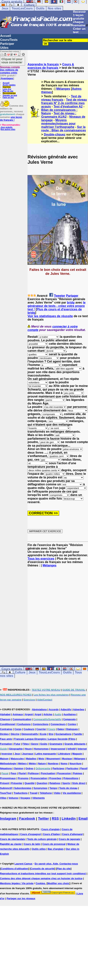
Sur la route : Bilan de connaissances (64, 129)
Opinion (19, 768)
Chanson (5, 719)
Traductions (21, 793)
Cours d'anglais (51, 829)
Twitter (43, 819)
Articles (48, 714)
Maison (4, 759)
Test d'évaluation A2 (68, 107)
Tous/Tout (6, 793)
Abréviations (39, 709)
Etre (51, 734)
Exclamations (64, 734)
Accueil (6, 36)
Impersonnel (58, 749)
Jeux (5, 8)
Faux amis (6, 739)
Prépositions (71, 778)
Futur (17, 744)
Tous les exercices (41, 559)
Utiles (4, 48)
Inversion (7, 754)
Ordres (29, 768)
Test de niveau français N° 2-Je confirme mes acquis (64, 103)
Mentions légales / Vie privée (17, 883)
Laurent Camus (23, 864)
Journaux (28, 754)
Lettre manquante (46, 754)
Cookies (40, 883)
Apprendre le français (43, 64)
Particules (72, 768)
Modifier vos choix (58, 883)
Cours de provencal (54, 844)
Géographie (16, 749)
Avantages (7, 78)
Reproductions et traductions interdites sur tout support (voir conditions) (43, 873)
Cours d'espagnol (30, 834)
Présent (5, 783)
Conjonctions (41, 724)
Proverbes (55, 778)
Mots (41, 759)
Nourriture (76, 763)
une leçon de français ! (11, 119)
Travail (33, 793)
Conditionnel (7, 724)
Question (42, 783)
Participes (58, 768)
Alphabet (5, 714)
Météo (32, 763)
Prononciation (39, 778)
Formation (6, 744)
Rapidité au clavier (11, 844)
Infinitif (72, 749)
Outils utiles (39, 849)
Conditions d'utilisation (14, 869)
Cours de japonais (70, 839)
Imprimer (7, 87)
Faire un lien (8, 97)
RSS (55, 819)
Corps (18, 729)
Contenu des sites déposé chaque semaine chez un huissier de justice (41, 878)
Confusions (24, 724)
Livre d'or (7, 89)
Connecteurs (58, 724)
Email (83, 819)
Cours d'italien (51, 834)
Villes (3, 798)
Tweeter (59, 296)
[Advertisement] (38, 613)
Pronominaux (8, 778)
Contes (72, 724)
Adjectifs (66, 709)
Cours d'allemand (72, 834)
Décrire (15, 734)
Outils (40, 8)
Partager (72, 296)
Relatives (55, 783)
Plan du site (8, 91)
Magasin (77, 754)
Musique (67, 759)
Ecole (43, 734)
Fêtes (26, 744)
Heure (28, 749)
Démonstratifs (30, 734)
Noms (64, 763)
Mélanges (63, 89)
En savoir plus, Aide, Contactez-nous (56, 864)
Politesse (33, 773)
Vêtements (38, 798)
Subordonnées (23, 788)
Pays (13, 773)
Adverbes (79, 709)
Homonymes (41, 749)
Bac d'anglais (56, 849)
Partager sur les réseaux (21, 898)
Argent (29, 714)
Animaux (18, 714)
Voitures (13, 798)
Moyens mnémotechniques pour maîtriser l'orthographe (58, 124)
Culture (29, 5)
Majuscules (17, 759)
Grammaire (56, 744)
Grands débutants (75, 744)
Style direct (79, 783)
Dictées (4, 734)
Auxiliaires (70, 714)
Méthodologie (8, 763)
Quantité (29, 783)
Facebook (27, 819)
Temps (53, 788)
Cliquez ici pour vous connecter (12, 60)
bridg (71, 303)
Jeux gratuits (6, 127)
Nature (42, 763)
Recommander (9, 93)
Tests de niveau (68, 788)
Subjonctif (6, 788)
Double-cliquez (55, 134)
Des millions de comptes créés (10, 70)
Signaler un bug (10, 95)
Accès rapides (9, 85)
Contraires (6, 729)
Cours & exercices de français (51, 66)
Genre (35, 744)
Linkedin (69, 819)
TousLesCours (22, 8)
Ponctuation (48, 773)
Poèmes (78, 773)
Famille (78, 734)
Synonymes (40, 788)
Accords (54, 709)
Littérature (64, 754)
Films (72, 739)
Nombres (53, 763)
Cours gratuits (12, 669)
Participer (7, 44)
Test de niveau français (61, 98)
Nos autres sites (8, 129)
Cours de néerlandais (13, 839)
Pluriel (22, 773)
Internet (82, 749)
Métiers (22, 763)
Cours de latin (32, 844)
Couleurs (29, 729)
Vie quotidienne (72, 793)
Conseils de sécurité (42, 869)
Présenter (17, 783)
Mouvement (53, 759)
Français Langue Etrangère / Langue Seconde (41, 739)
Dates (61, 729)
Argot (38, 714)
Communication (22, 719)
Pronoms (23, 778)
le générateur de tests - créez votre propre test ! (57, 306)
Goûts (44, 744)
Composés (69, 719)
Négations (6, 768)
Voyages (25, 798)
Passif (84, 768)
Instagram (8, 819)
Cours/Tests (9, 40)
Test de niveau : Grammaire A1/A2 (59, 115)
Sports (66, 783)
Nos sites (55, 8)
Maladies (31, 759)
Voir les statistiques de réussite (50, 316)
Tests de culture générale (42, 839)
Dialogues (72, 729)
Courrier (41, 729)
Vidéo (57, 793)
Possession (64, 773)
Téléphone (46, 793)
